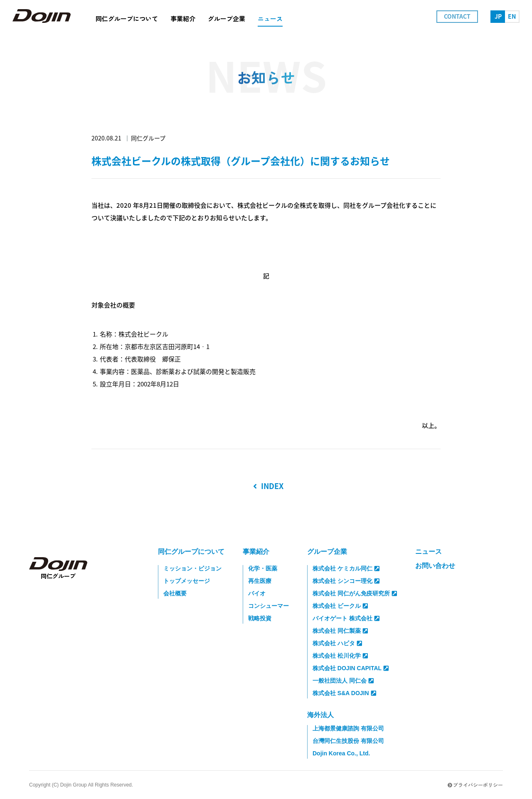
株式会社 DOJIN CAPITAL (351, 668)
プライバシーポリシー (475, 785)
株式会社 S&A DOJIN (344, 693)
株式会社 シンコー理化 (346, 581)
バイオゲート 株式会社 (346, 618)
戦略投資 (260, 618)
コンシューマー (268, 606)
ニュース (429, 552)
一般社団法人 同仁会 (343, 681)
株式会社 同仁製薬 (340, 631)
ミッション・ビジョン (192, 568)
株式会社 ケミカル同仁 (346, 568)
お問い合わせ (435, 566)
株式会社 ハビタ (337, 643)
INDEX (268, 486)
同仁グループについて (191, 552)
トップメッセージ (187, 581)
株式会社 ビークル (340, 606)
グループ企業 (327, 552)
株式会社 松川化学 (340, 656)
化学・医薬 (263, 568)
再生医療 (260, 581)
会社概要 (175, 593)
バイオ (257, 593)
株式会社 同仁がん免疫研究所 (355, 593)
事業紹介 (256, 552)
